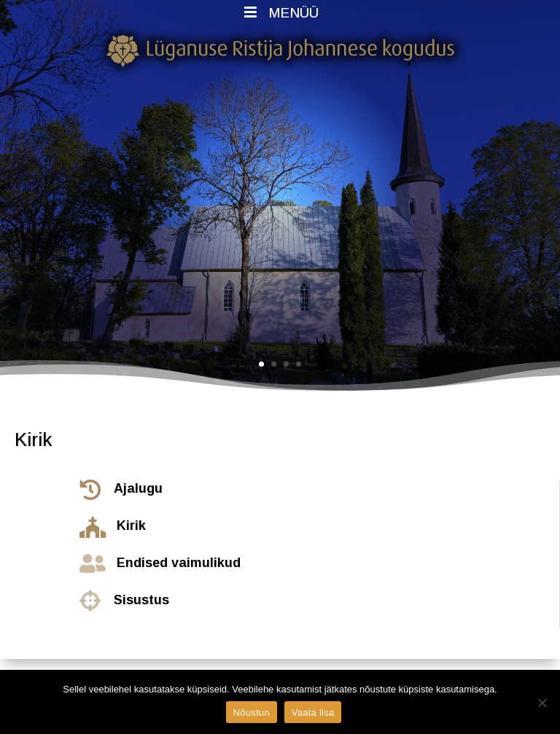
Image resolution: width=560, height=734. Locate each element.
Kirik (131, 526)
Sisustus (141, 600)
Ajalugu (138, 488)
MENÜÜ (280, 13)
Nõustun (252, 712)
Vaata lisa (313, 712)
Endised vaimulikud (179, 563)
